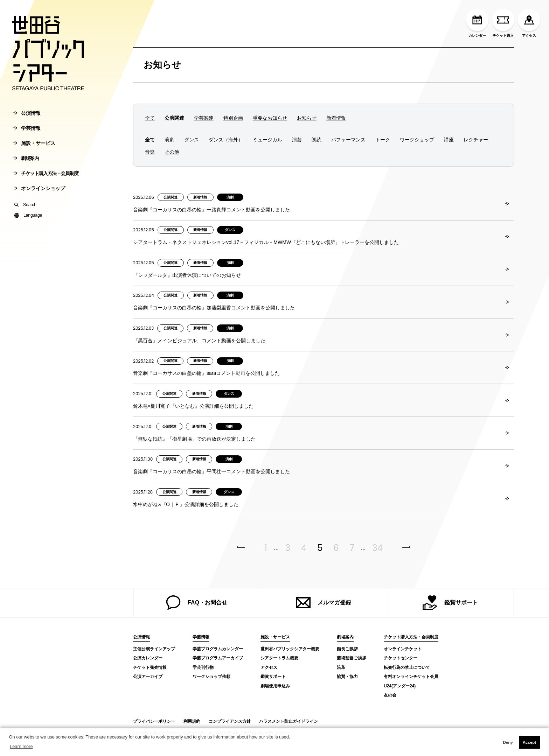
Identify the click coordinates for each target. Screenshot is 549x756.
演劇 (169, 140)
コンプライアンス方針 (230, 721)
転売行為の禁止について (407, 667)
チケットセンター (401, 658)
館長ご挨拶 (347, 649)
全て (150, 118)
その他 (172, 152)
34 (378, 548)
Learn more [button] (21, 746)
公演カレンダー (148, 658)
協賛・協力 (347, 677)
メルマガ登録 (324, 603)
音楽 (150, 152)
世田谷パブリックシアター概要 (290, 649)
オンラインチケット (403, 649)
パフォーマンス (348, 140)
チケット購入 (503, 23)
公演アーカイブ (148, 677)
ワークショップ (417, 140)
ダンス (192, 140)
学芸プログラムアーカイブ (218, 658)
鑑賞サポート (450, 603)
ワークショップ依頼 (211, 677)
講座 (449, 140)
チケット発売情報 (150, 667)
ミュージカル (267, 140)
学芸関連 (204, 118)
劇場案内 (26, 167)
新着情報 (336, 118)
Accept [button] (529, 742)
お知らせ (162, 65)
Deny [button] (508, 742)
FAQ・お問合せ (197, 603)
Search (25, 214)
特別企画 (233, 118)
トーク (383, 140)
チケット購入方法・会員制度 (46, 182)
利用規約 (192, 721)
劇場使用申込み (275, 686)
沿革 (341, 667)
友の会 (390, 695)
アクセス (529, 23)
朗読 (317, 140)
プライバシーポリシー (154, 721)
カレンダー (477, 23)
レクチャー (476, 140)
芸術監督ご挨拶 (352, 658)
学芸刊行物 (203, 667)
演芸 (297, 140)
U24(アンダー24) (400, 686)
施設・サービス (34, 152)
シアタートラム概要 (279, 658)
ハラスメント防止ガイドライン (289, 721)
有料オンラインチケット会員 (411, 677)
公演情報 (27, 122)
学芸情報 (27, 137)
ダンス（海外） (226, 140)
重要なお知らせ (270, 118)
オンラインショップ (39, 197)
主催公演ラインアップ (154, 649)
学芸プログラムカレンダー (218, 649)
